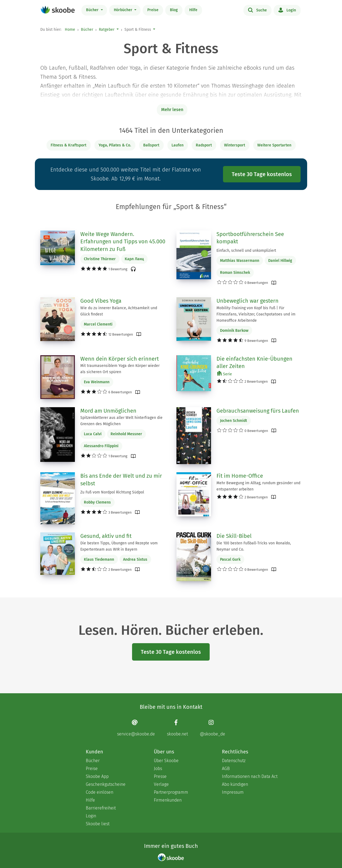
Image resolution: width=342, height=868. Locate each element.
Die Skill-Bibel (234, 536)
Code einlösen (100, 792)
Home (70, 30)
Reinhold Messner (126, 434)
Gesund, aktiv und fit (106, 536)
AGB (226, 769)
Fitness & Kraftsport (68, 145)
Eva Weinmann (97, 382)
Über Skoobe (166, 761)
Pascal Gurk (230, 559)
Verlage (161, 784)
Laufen (178, 145)
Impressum (233, 792)
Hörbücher (124, 10)
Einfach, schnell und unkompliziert (246, 251)
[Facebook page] (177, 728)
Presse (160, 776)
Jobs (158, 769)
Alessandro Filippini (101, 446)
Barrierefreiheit (101, 808)
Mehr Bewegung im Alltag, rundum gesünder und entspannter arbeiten (258, 486)
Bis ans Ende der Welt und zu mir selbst (121, 480)
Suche (257, 10)
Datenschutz (234, 761)
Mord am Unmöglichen (108, 411)
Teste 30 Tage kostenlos (262, 174)
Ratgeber (107, 30)
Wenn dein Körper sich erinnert (120, 359)
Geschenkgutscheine (106, 784)
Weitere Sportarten (274, 145)
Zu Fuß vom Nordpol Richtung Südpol (112, 492)
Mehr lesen (172, 110)
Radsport (204, 145)
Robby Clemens (97, 502)
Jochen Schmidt (233, 421)
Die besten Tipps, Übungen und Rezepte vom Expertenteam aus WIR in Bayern (119, 546)
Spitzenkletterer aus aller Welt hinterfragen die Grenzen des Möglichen (121, 421)
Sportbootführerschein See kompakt (250, 238)
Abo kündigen (235, 784)
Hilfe (193, 10)
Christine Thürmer (100, 259)
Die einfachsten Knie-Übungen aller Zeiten (254, 363)
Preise (153, 10)
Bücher (93, 10)
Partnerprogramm (171, 792)
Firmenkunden (168, 800)
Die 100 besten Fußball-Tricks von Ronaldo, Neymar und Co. (254, 546)
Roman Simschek (235, 273)
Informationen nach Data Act (250, 776)
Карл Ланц (134, 259)
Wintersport (235, 145)
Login (287, 10)
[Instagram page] (213, 728)
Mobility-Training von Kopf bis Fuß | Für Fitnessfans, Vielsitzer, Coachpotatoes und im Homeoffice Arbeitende (256, 314)
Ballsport (151, 145)
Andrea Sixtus (135, 559)
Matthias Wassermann (240, 261)
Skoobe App (97, 776)
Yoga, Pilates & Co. (115, 145)
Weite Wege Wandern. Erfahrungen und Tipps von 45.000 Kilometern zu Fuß (123, 242)
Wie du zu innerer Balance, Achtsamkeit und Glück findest (119, 311)
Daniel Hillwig (280, 261)
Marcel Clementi (98, 324)
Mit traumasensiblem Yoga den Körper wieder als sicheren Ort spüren (120, 369)
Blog (174, 10)
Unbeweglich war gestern (248, 301)
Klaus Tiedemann (99, 559)
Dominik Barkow (234, 331)
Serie (225, 374)
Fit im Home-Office (240, 476)
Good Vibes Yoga (101, 301)
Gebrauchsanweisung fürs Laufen (258, 411)
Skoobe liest (98, 824)
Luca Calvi (93, 434)
